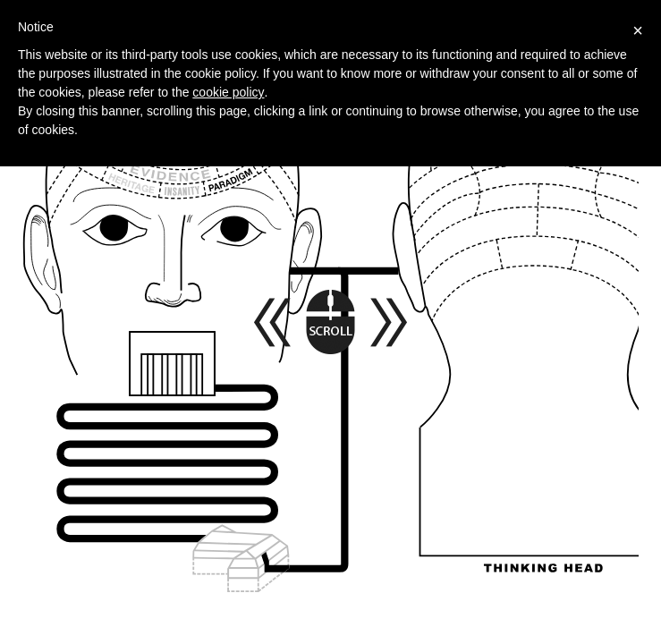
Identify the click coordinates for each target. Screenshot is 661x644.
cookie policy (228, 92)
